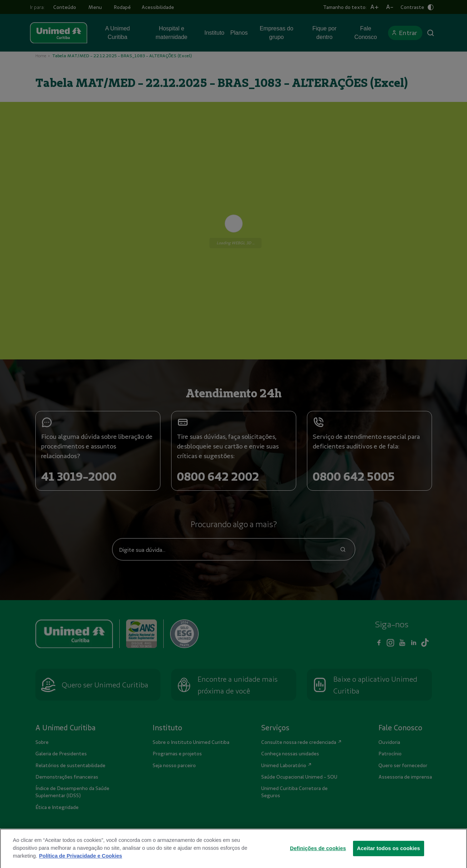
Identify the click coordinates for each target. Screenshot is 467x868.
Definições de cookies (318, 858)
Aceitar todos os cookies (389, 858)
